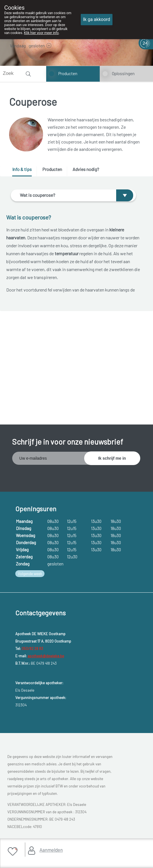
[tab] (24, 171)
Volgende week (30, 574)
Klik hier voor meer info (42, 33)
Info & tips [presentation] (22, 169)
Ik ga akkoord (97, 19)
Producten (68, 73)
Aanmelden (51, 850)
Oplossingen (123, 73)
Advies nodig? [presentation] (86, 169)
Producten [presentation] (52, 169)
